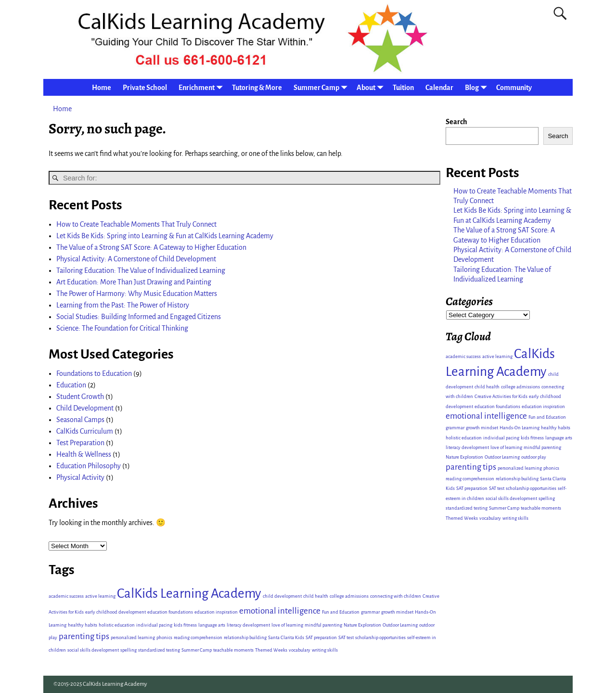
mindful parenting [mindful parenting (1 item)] (323, 625)
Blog (478, 87)
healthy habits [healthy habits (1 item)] (83, 625)
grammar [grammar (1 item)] (370, 612)
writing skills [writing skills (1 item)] (325, 650)
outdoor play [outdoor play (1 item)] (534, 457)
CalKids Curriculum (85, 431)
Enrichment (202, 87)
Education (71, 385)
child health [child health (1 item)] (316, 596)
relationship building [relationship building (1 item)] (245, 637)
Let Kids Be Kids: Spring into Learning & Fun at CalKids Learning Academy (165, 236)
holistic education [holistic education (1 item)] (117, 625)
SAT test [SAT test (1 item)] (346, 637)
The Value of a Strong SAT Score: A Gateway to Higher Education (151, 247)
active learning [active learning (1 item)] (100, 596)
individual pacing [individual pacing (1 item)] (154, 625)
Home (102, 88)
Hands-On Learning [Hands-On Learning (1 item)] (520, 428)
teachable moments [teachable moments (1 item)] (233, 650)
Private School (145, 88)
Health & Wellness (84, 454)
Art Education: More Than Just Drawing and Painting (134, 282)
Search (456, 122)
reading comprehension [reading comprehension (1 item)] (198, 637)
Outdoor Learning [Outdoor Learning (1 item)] (400, 625)
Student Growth (80, 397)
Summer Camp (322, 87)
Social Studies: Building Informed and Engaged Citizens (139, 317)
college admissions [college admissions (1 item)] (349, 596)
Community (514, 88)
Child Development (85, 408)
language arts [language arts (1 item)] (212, 625)
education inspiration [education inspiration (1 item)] (216, 612)
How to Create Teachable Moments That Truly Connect (136, 224)
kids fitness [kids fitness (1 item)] (185, 625)
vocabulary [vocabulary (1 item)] (300, 650)
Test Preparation (80, 443)
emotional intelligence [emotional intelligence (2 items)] (280, 611)
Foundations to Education (94, 373)
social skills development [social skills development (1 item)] (93, 650)
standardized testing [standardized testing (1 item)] (159, 650)
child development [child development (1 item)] (282, 596)
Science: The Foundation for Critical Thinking (122, 328)
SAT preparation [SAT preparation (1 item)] (321, 637)
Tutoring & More (257, 88)
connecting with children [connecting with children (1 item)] (396, 596)
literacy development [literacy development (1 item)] (248, 625)
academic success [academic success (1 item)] (66, 596)
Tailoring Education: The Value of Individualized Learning (141, 270)
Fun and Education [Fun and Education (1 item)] (341, 612)
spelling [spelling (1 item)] (128, 650)
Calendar (439, 88)
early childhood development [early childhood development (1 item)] (115, 612)
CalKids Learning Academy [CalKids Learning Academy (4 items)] (189, 594)
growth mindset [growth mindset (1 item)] (397, 612)
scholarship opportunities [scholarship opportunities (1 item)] (380, 637)
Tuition (403, 88)
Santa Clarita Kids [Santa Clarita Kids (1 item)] (286, 637)
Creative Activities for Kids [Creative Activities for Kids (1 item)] (501, 396)
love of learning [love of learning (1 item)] (287, 625)
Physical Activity (80, 477)
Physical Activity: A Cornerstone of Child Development (136, 259)
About (372, 87)
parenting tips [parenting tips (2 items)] (84, 636)
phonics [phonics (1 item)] (164, 637)
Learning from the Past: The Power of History (123, 305)
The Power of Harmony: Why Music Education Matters (137, 294)
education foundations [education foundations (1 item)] (170, 612)
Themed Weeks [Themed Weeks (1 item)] (271, 650)
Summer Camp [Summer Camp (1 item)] (197, 650)
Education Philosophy (89, 466)
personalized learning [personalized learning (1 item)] (133, 637)
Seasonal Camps (80, 420)
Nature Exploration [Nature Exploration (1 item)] (362, 625)
